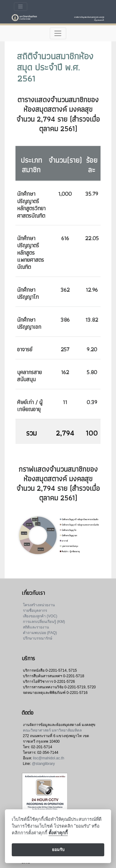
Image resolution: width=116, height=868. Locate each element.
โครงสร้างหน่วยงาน (39, 605)
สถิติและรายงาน (36, 627)
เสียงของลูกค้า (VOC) (40, 616)
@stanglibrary (43, 764)
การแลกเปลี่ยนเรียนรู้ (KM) (44, 622)
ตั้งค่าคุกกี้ (58, 833)
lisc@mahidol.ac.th (48, 758)
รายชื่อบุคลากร (35, 611)
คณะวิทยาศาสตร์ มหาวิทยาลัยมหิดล (52, 730)
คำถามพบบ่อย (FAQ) (40, 633)
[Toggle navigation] (21, 7)
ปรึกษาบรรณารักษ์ (38, 638)
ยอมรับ (58, 850)
